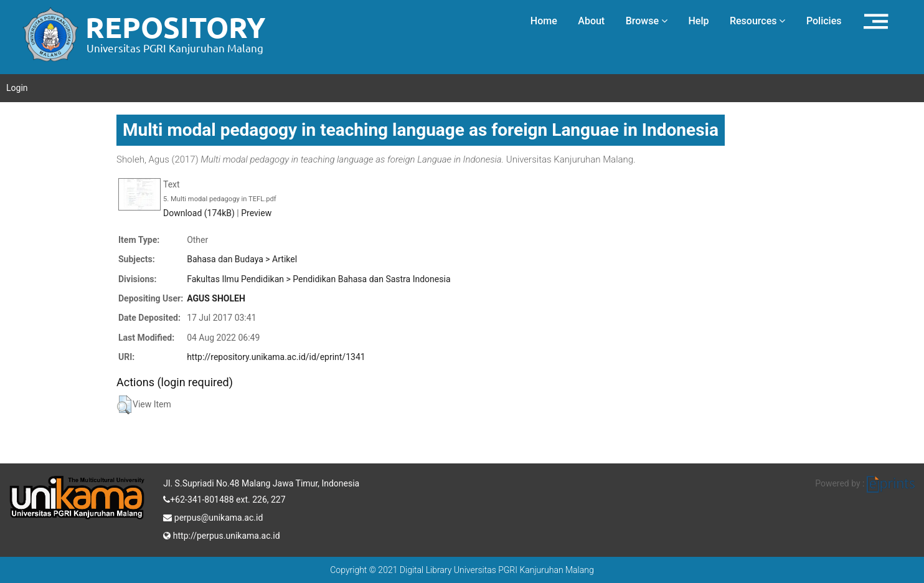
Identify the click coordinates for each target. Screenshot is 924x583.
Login (17, 88)
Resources (758, 21)
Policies (824, 21)
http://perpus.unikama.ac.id (221, 534)
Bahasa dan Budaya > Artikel (242, 259)
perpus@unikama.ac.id (213, 516)
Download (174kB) (199, 213)
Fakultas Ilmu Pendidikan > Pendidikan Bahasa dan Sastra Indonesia (318, 279)
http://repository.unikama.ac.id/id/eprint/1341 (276, 357)
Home (544, 21)
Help (698, 21)
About (591, 21)
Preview (256, 213)
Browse (647, 21)
